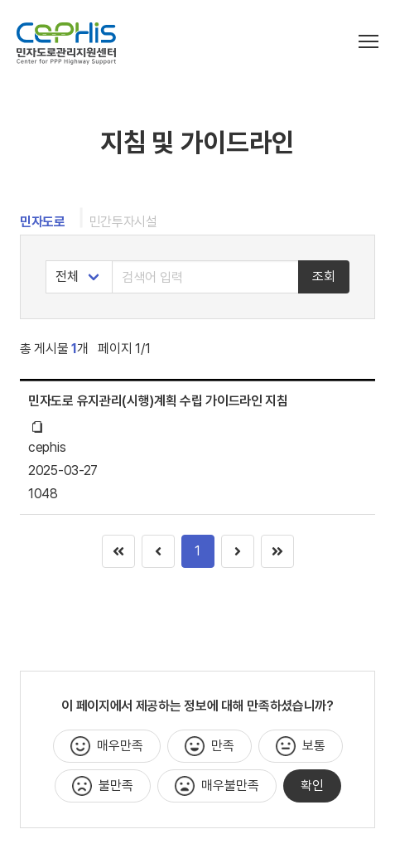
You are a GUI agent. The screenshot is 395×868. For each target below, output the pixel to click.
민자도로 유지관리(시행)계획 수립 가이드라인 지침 (158, 401)
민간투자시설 (123, 222)
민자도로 (43, 222)
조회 (324, 276)
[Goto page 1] (277, 551)
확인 (312, 786)
